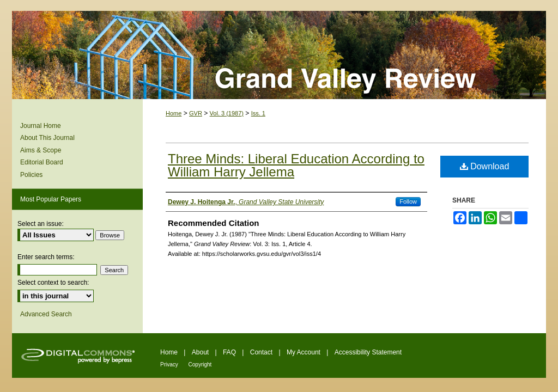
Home (174, 113)
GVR (196, 113)
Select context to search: (53, 283)
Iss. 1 (258, 113)
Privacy (170, 365)
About (201, 352)
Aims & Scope (41, 150)
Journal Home (41, 126)
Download (485, 166)
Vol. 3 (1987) (227, 113)
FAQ (230, 352)
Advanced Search (46, 314)
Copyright (200, 365)
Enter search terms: (46, 257)
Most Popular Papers (51, 199)
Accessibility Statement (368, 352)
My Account (304, 352)
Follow (408, 201)
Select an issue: (41, 224)
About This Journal (47, 138)
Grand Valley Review (279, 55)
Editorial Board (42, 162)
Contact (262, 352)
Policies (31, 175)
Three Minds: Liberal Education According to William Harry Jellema (296, 165)
